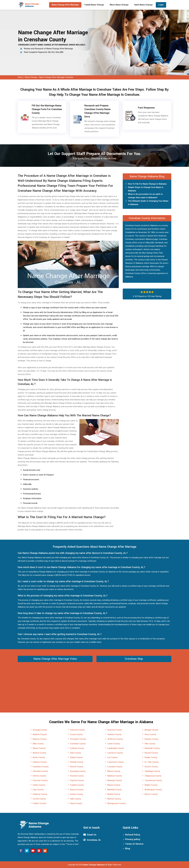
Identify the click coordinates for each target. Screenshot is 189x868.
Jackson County (114, 734)
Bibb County (38, 744)
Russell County (151, 753)
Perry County (150, 734)
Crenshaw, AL (94, 840)
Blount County (39, 748)
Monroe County (114, 799)
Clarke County (39, 785)
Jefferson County (115, 739)
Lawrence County (115, 753)
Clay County (38, 790)
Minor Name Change (119, 5)
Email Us (92, 835)
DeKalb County (77, 762)
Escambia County (78, 771)
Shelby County (151, 757)
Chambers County (41, 767)
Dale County (75, 753)
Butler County (39, 757)
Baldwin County (40, 734)
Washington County (153, 790)
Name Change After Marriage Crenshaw (56, 77)
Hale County (75, 799)
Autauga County (40, 730)
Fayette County (77, 780)
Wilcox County (151, 794)
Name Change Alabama (94, 865)
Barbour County (40, 739)
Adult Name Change (143, 5)
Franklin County (77, 785)
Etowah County (77, 776)
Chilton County (39, 776)
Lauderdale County (116, 748)
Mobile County (114, 794)
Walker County (151, 785)
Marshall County (115, 790)
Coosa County (76, 734)
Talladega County (152, 771)
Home (20, 77)
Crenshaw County (78, 744)
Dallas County (76, 757)
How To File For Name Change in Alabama (147, 184)
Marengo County (115, 780)
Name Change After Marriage (65, 5)
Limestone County (115, 762)
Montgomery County (116, 803)
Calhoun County (40, 762)
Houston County (115, 730)
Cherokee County (40, 771)
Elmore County (77, 767)
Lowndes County (115, 767)
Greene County (77, 794)
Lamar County (114, 744)
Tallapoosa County (153, 776)
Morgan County (151, 730)
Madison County (115, 776)
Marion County (114, 785)
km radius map (134, 683)
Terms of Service (134, 844)
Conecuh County (77, 730)
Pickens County (151, 739)
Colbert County (39, 803)
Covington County (78, 739)
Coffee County (39, 799)
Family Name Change (94, 5)
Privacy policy (133, 839)
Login (161, 5)
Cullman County (77, 748)
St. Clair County (152, 762)
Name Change (31, 77)
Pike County (150, 744)
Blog (128, 848)
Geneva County (77, 790)
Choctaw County (40, 780)
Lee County (112, 757)
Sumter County (151, 767)
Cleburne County (40, 794)
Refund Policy (133, 835)
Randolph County (152, 748)
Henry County (76, 803)
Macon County (114, 771)
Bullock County (39, 753)
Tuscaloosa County (153, 780)
